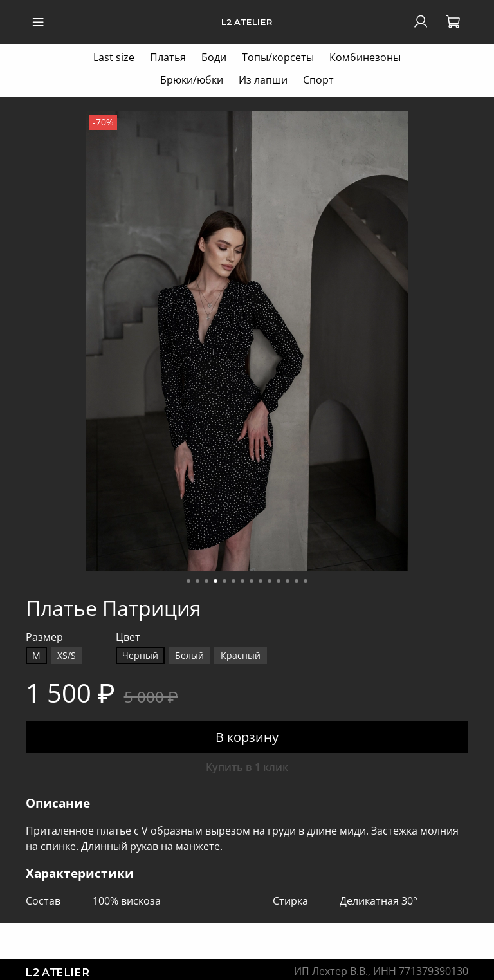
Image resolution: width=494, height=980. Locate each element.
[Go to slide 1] (188, 581)
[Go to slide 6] (233, 581)
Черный (140, 655)
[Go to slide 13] (297, 581)
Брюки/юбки (192, 80)
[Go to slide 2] (197, 581)
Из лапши (263, 80)
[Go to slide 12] (288, 581)
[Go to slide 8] (252, 581)
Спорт (318, 80)
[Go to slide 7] (242, 581)
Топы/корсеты (278, 57)
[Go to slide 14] (306, 581)
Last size (114, 57)
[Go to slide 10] (270, 581)
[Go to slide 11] (279, 581)
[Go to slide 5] (224, 581)
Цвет (128, 637)
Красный (241, 655)
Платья (168, 57)
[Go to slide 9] (261, 581)
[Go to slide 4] (215, 581)
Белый (189, 655)
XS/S (67, 655)
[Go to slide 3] (206, 581)
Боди (214, 57)
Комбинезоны (365, 57)
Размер (44, 637)
